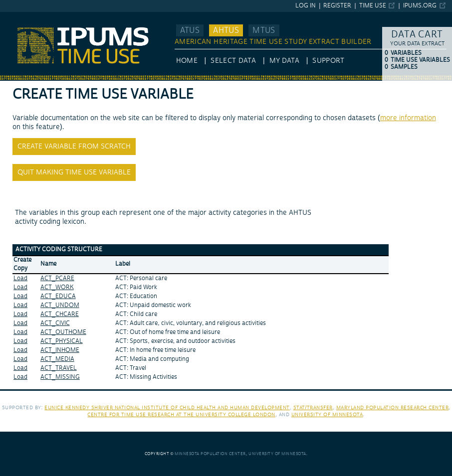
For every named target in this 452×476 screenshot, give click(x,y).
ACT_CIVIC (55, 323)
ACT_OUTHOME (63, 332)
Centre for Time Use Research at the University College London (181, 414)
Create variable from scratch (74, 147)
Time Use (373, 6)
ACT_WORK (57, 287)
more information (408, 118)
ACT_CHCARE (60, 314)
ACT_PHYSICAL (62, 341)
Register (337, 6)
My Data (284, 61)
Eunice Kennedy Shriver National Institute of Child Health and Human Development (167, 407)
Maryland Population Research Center (393, 407)
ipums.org (420, 6)
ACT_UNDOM (60, 305)
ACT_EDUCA (58, 296)
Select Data (233, 61)
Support (328, 61)
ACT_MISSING (60, 377)
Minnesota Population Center (210, 454)
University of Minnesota (327, 414)
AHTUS (226, 30)
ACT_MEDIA (57, 359)
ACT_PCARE (57, 278)
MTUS (264, 30)
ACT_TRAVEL (59, 368)
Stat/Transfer (313, 407)
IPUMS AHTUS (23, 16)
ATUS (190, 30)
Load (20, 278)
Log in (306, 6)
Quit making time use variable (74, 172)
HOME (187, 61)
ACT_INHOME (60, 350)
